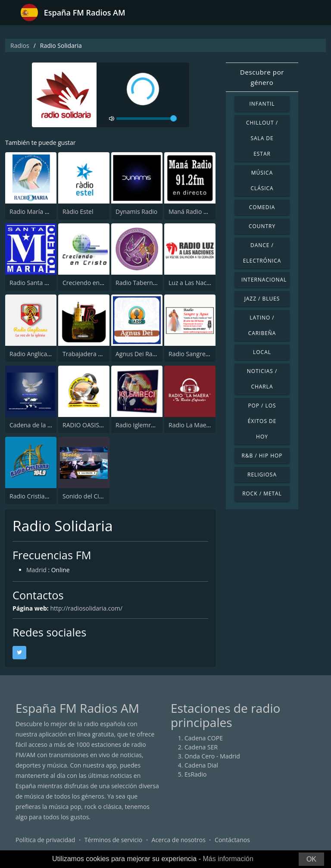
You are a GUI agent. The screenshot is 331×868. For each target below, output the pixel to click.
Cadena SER (201, 747)
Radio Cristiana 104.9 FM (44, 496)
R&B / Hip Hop (262, 456)
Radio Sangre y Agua (197, 354)
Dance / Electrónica (262, 253)
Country (262, 226)
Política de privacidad (45, 840)
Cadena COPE (204, 738)
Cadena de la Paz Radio (42, 425)
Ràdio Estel (78, 212)
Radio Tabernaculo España (153, 283)
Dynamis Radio (136, 212)
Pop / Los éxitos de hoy (262, 421)
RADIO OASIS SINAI (89, 425)
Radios (20, 45)
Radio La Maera (190, 425)
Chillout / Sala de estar (262, 138)
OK (311, 859)
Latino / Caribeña (262, 325)
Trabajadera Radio (88, 354)
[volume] (147, 119)
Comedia (262, 207)
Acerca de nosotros (179, 840)
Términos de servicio (114, 840)
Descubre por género (262, 77)
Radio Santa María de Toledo (50, 283)
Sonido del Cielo (85, 496)
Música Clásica (262, 180)
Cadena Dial (201, 765)
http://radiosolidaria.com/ (86, 608)
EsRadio (195, 774)
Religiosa (262, 475)
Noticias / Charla (262, 379)
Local (262, 352)
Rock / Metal (262, 494)
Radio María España (37, 212)
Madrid (36, 570)
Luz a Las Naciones (195, 283)
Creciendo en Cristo (90, 283)
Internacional (264, 280)
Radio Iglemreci (137, 425)
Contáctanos (232, 840)
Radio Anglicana (32, 354)
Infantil (262, 104)
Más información (228, 859)
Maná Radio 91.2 (192, 212)
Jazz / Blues (262, 299)
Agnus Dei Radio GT (143, 354)
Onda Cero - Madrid (212, 756)
